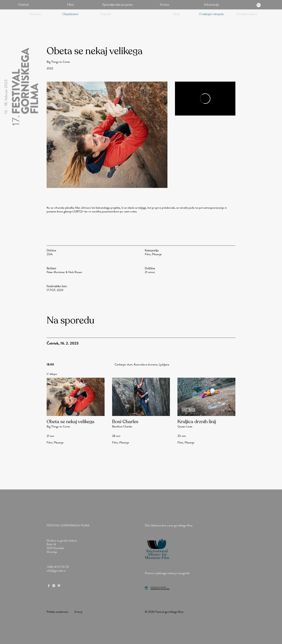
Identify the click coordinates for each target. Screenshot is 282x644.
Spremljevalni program (117, 5)
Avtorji (78, 612)
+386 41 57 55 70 (58, 567)
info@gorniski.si (56, 571)
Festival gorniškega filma (68, 525)
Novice (164, 5)
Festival (23, 5)
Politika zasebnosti (57, 612)
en (259, 5)
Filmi (70, 5)
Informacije (212, 5)
